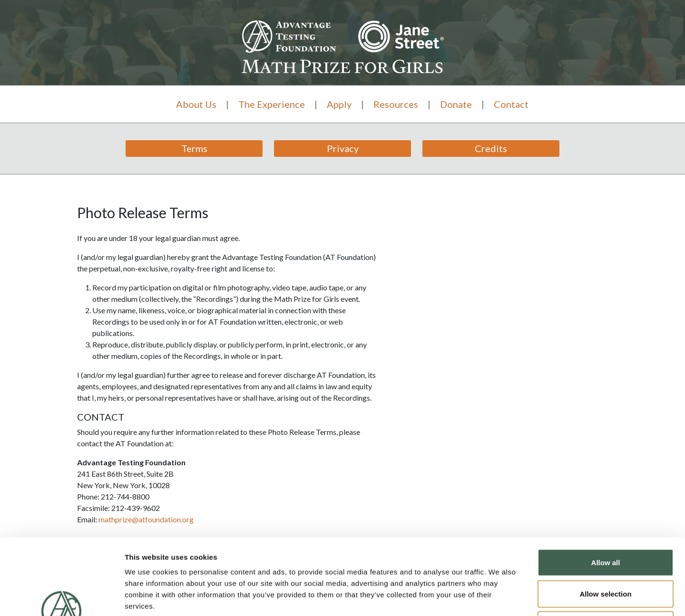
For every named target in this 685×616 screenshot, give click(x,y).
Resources (396, 104)
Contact (511, 104)
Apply (339, 104)
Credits (491, 148)
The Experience (272, 104)
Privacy (343, 148)
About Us (196, 104)
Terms (194, 148)
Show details (499, 597)
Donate (456, 104)
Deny (606, 553)
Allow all (606, 491)
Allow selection (605, 523)
